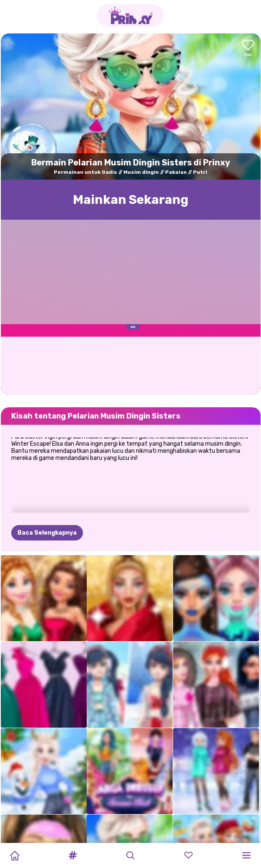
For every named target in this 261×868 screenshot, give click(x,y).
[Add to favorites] (248, 49)
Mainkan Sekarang (131, 200)
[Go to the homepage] (130, 15)
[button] (73, 855)
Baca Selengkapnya (47, 491)
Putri (200, 172)
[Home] (15, 855)
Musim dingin (141, 172)
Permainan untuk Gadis (85, 172)
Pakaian (176, 172)
